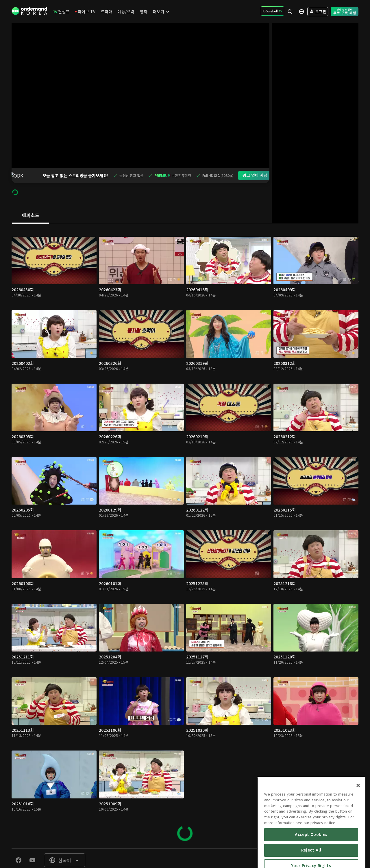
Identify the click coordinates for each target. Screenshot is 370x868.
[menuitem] (61, 12)
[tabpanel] (185, 521)
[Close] (358, 814)
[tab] (30, 201)
